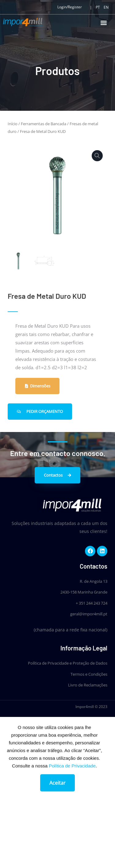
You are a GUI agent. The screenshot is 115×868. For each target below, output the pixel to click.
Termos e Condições (89, 674)
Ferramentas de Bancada (44, 124)
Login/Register (70, 7)
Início (13, 124)
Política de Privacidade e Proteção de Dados (68, 663)
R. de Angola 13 (94, 581)
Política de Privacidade (72, 772)
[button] (103, 23)
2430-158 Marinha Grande (84, 592)
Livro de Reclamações (88, 685)
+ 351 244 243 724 (92, 603)
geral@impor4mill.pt (89, 614)
